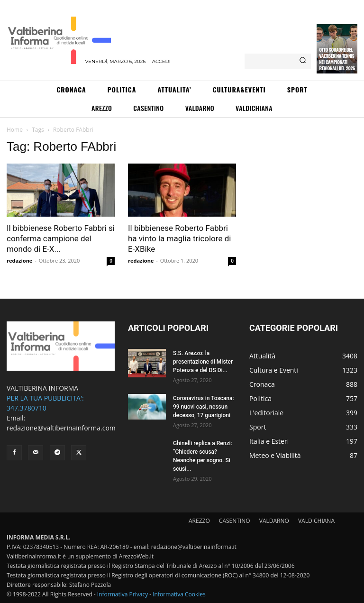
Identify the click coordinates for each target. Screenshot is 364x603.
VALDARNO (274, 521)
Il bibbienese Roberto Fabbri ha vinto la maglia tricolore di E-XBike (179, 238)
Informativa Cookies (179, 594)
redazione (19, 260)
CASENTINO (235, 521)
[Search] (303, 61)
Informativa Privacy (123, 594)
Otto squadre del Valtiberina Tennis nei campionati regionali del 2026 (337, 59)
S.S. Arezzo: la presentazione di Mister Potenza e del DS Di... (203, 362)
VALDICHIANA (316, 521)
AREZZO (199, 521)
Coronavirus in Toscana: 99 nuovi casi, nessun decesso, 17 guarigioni (204, 407)
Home (15, 130)
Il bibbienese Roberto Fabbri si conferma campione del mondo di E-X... (61, 238)
